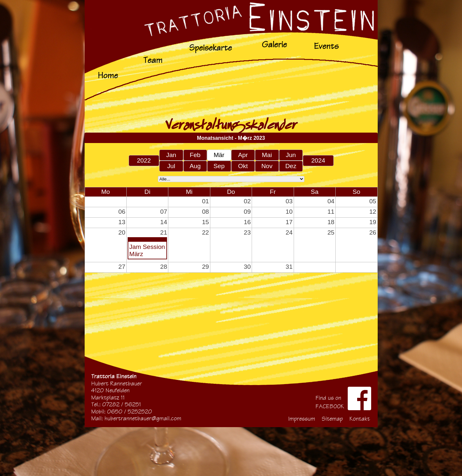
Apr (243, 155)
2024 (318, 160)
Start (231, 16)
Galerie (274, 44)
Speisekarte (210, 48)
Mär (219, 155)
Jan (171, 155)
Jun (291, 155)
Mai (267, 155)
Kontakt (360, 419)
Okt (243, 166)
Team (153, 60)
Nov (267, 166)
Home (108, 75)
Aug (195, 166)
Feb (195, 155)
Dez (291, 166)
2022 (144, 160)
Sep (219, 166)
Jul (171, 166)
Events (326, 46)
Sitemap (332, 419)
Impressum (302, 419)
